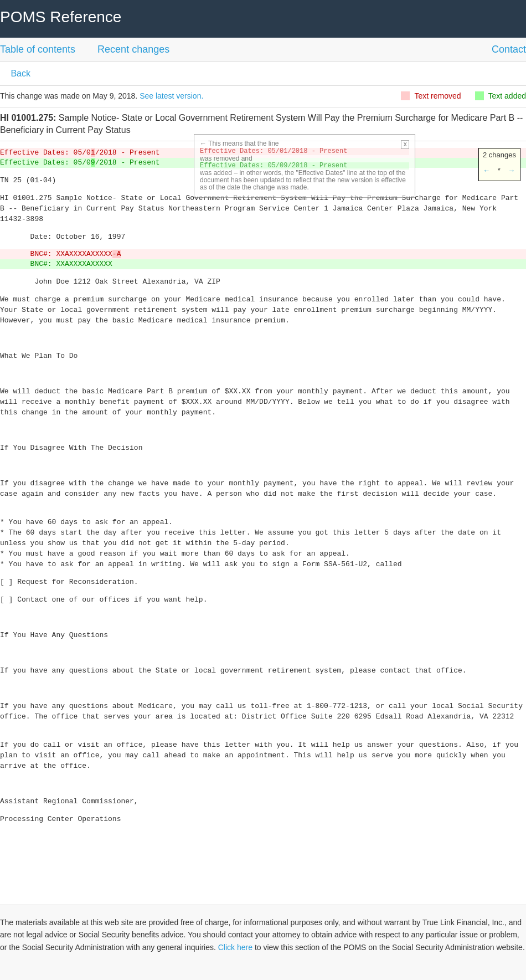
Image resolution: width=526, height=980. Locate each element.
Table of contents (38, 49)
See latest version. (171, 96)
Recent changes (133, 49)
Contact (509, 49)
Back (19, 73)
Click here (235, 947)
